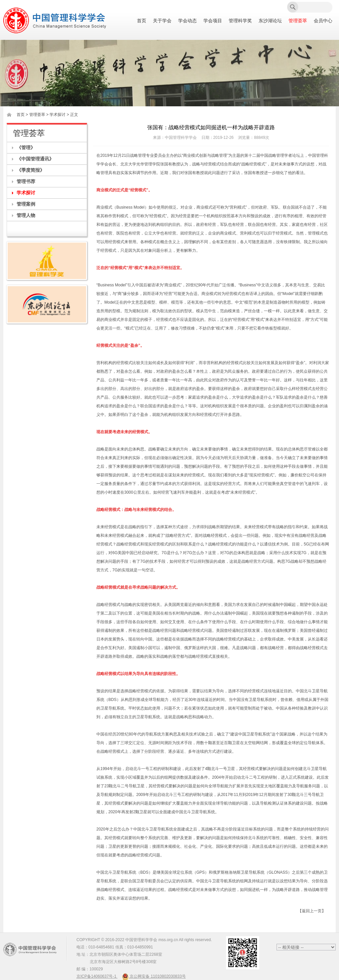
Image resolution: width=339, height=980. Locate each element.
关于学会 (162, 21)
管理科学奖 (240, 21)
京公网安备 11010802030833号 (154, 976)
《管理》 (26, 147)
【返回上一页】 (312, 911)
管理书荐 (26, 181)
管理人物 (26, 215)
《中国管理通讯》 (35, 159)
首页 (142, 21)
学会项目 (213, 21)
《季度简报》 (31, 170)
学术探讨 (26, 193)
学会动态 (187, 21)
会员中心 (323, 21)
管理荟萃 (298, 21)
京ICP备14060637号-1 (97, 976)
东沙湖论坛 (270, 21)
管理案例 (26, 204)
